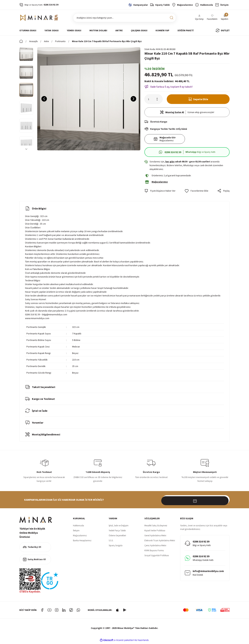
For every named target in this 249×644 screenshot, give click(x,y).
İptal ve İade (36, 412)
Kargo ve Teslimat (40, 400)
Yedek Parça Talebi (117, 532)
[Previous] (26, 49)
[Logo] (39, 18)
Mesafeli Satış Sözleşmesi (156, 527)
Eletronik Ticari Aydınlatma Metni (160, 542)
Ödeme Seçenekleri (117, 537)
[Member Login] (199, 18)
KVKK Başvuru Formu (154, 552)
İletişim (76, 532)
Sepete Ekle (198, 99)
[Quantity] (154, 99)
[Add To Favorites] (197, 192)
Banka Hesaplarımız (82, 542)
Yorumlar (34, 424)
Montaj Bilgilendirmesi (43, 436)
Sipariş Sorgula (116, 547)
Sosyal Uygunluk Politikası (157, 557)
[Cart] (225, 18)
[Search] (124, 18)
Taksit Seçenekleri (40, 388)
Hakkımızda (78, 527)
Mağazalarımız (80, 537)
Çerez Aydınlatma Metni (155, 547)
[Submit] (225, 501)
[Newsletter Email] (196, 501)
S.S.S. (111, 542)
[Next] (26, 149)
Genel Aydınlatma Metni (155, 537)
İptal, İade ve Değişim (119, 527)
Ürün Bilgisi (36, 210)
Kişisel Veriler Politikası (155, 532)
